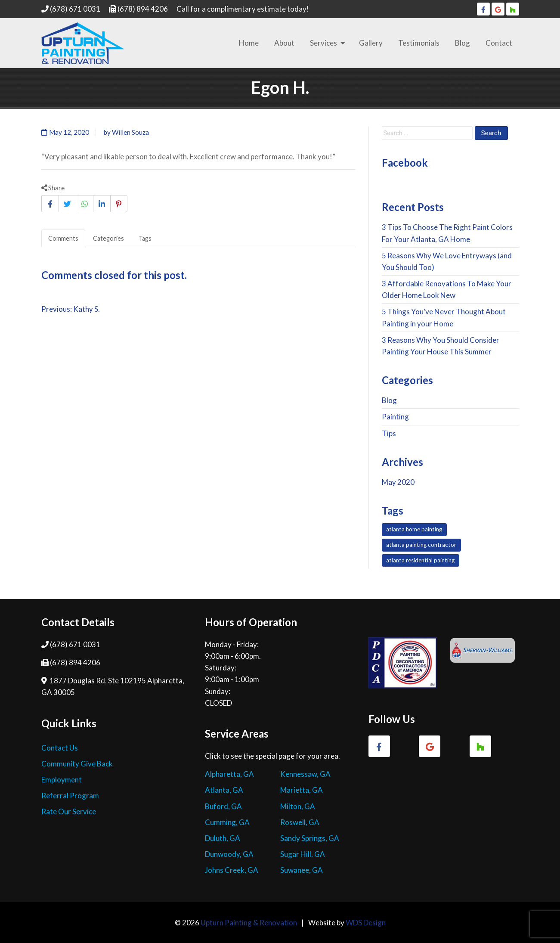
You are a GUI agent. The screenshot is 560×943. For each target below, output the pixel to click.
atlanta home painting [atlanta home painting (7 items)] (414, 529)
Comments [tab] (63, 238)
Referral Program (70, 796)
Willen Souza (130, 132)
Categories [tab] (108, 238)
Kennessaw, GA (305, 774)
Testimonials (419, 43)
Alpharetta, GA (229, 774)
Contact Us (60, 748)
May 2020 (398, 482)
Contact (499, 43)
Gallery (371, 43)
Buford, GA (223, 806)
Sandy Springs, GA (310, 838)
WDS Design (366, 923)
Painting (395, 417)
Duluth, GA (223, 838)
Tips (389, 433)
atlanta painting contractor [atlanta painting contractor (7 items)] (421, 545)
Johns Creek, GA (232, 870)
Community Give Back (77, 764)
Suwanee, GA (302, 870)
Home (249, 43)
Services (323, 43)
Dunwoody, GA (229, 854)
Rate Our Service (69, 811)
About (284, 43)
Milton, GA (298, 806)
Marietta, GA (302, 790)
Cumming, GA (227, 822)
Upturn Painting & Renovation (249, 923)
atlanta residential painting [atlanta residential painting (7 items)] (420, 560)
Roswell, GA (300, 822)
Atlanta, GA (224, 790)
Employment (62, 780)
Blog (463, 43)
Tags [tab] (145, 238)
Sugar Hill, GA (303, 854)
